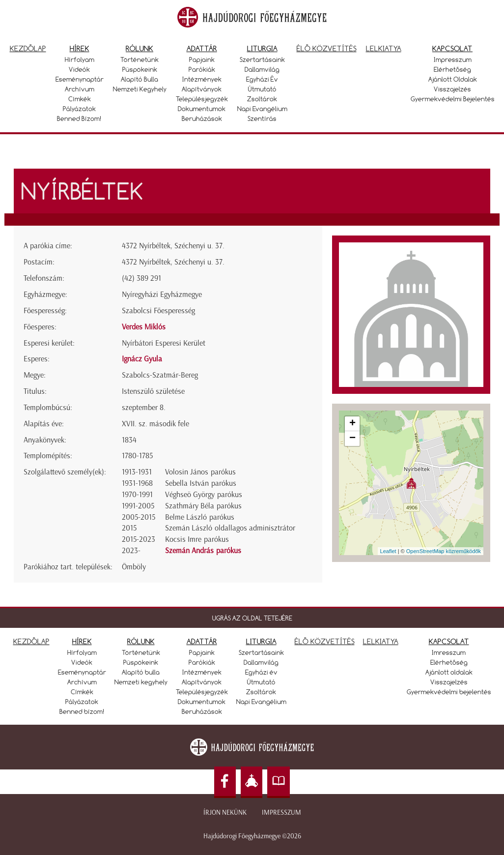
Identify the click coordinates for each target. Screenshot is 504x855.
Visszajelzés (452, 89)
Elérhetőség (452, 69)
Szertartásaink (262, 59)
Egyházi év (262, 79)
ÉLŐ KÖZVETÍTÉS (325, 641)
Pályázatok (79, 109)
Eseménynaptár (80, 79)
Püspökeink (140, 69)
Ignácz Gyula (142, 359)
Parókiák (202, 69)
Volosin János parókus (200, 472)
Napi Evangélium (262, 109)
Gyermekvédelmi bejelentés (453, 99)
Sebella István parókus (201, 483)
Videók (79, 69)
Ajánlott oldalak (453, 79)
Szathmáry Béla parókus (203, 506)
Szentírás (262, 118)
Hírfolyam (80, 59)
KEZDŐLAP (31, 641)
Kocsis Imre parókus (197, 539)
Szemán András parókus (203, 550)
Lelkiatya (384, 48)
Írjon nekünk (225, 812)
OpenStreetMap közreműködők (444, 551)
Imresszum (449, 652)
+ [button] (352, 424)
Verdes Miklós (144, 327)
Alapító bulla (140, 79)
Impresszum (453, 59)
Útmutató (262, 89)
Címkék (80, 99)
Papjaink (202, 59)
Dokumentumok (202, 109)
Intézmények (202, 79)
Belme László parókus (200, 517)
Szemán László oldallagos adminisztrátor (230, 528)
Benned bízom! (79, 118)
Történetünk (140, 59)
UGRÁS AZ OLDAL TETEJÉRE (252, 618)
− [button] (352, 439)
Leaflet (388, 551)
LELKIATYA (381, 641)
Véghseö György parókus (204, 494)
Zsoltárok (262, 99)
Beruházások (202, 118)
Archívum (80, 89)
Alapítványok (202, 89)
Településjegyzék (202, 99)
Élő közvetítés (327, 48)
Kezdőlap (28, 48)
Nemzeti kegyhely (140, 89)
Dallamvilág (262, 69)
